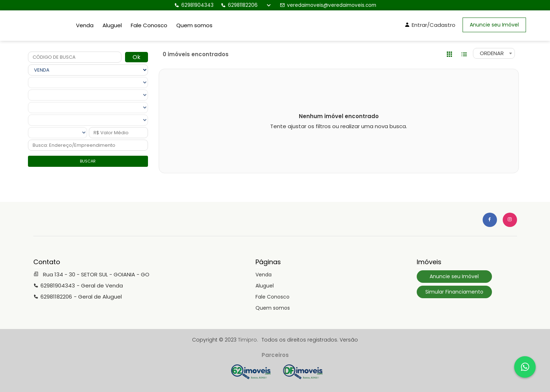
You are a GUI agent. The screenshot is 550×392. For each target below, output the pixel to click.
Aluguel (112, 25)
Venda (85, 25)
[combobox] (494, 53)
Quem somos (194, 25)
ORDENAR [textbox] (492, 53)
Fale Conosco (149, 25)
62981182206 (239, 5)
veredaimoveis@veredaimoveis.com (328, 5)
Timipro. (248, 340)
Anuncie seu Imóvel (494, 25)
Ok (137, 57)
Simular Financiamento (454, 292)
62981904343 (194, 5)
